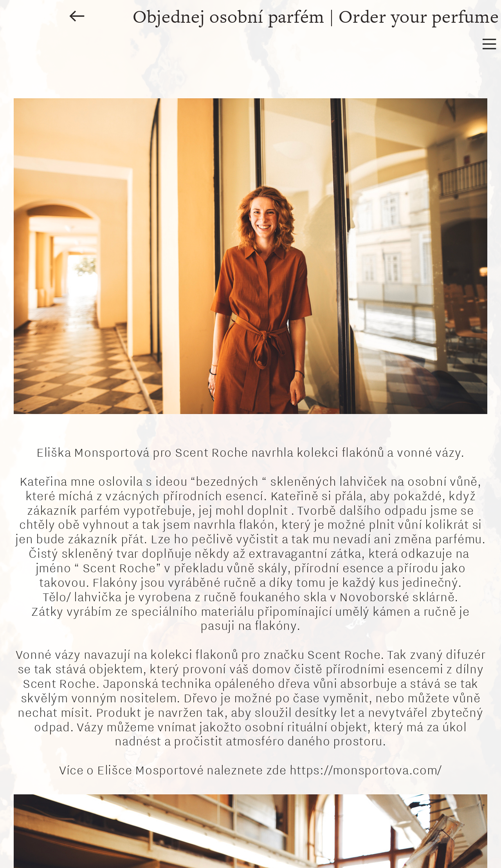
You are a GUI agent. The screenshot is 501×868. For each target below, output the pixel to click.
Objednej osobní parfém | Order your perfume (313, 17)
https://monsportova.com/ (366, 770)
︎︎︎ (77, 17)
